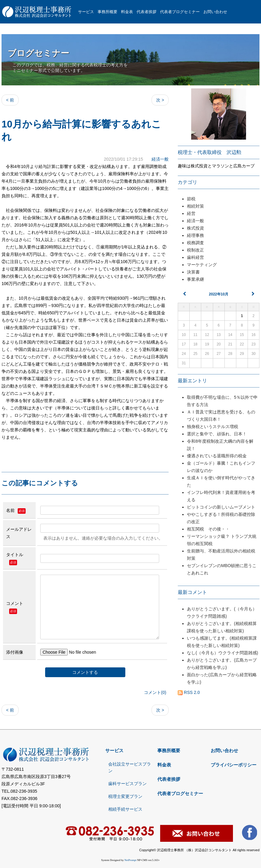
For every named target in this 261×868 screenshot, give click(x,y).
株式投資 (195, 228)
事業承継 (195, 279)
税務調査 (195, 243)
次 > (160, 100)
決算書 (193, 272)
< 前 (10, 100)
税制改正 (195, 250)
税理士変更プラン (125, 796)
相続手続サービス (125, 809)
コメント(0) (155, 692)
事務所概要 (107, 12)
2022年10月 (219, 294)
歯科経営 (195, 257)
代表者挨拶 (147, 12)
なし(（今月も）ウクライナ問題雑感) (222, 653)
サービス (86, 12)
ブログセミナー (38, 53)
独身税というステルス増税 (215, 427)
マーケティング (202, 265)
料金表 (127, 12)
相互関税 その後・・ (208, 529)
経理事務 (195, 235)
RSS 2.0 (189, 692)
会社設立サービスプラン (130, 767)
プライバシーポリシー (234, 765)
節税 (191, 199)
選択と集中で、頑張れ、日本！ (217, 434)
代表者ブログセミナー (180, 12)
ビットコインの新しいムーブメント (221, 507)
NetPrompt (130, 860)
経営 (191, 213)
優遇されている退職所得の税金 (217, 456)
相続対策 (195, 206)
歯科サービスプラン (127, 784)
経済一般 (160, 159)
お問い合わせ (215, 12)
